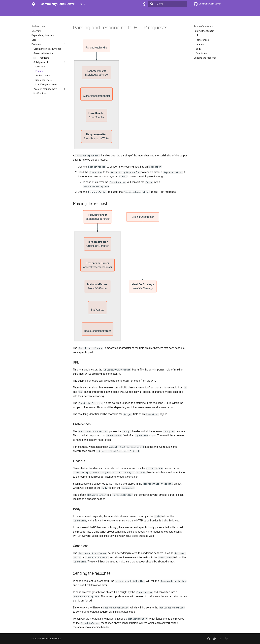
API (105, 12)
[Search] (168, 4)
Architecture (76, 12)
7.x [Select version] (81, 4)
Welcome (36, 12)
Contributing (93, 12)
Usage (62, 12)
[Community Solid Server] (33, 4)
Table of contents (203, 26)
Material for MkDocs (52, 639)
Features (50, 12)
